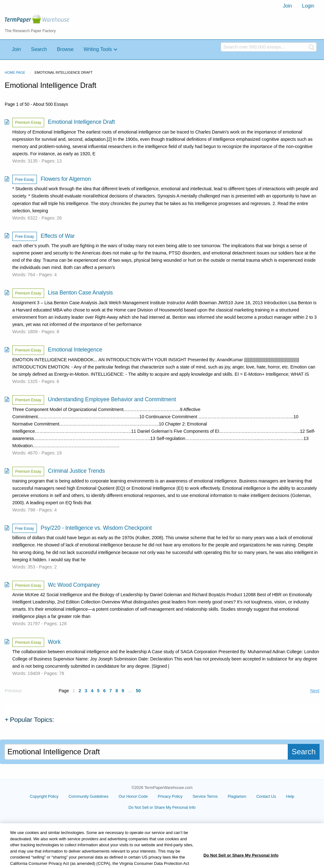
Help (290, 796)
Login (308, 6)
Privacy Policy (170, 796)
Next (315, 691)
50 (138, 691)
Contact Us (266, 796)
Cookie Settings (162, 810)
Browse (65, 49)
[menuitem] (287, 6)
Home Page (15, 72)
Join (287, 6)
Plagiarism (237, 796)
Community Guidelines (88, 796)
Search (39, 49)
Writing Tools (98, 49)
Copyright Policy (44, 796)
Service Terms (205, 796)
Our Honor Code (133, 796)
